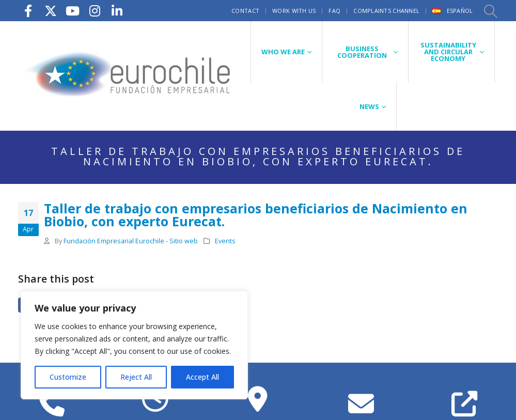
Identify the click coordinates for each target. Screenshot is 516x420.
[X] (51, 11)
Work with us (294, 11)
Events (225, 241)
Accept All (202, 377)
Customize (68, 377)
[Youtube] (73, 11)
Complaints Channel (386, 11)
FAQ (334, 11)
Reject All (136, 377)
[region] (134, 345)
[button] (490, 11)
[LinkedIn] (117, 11)
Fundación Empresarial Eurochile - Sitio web (131, 241)
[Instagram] (95, 11)
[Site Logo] (129, 76)
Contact (245, 11)
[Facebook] (28, 11)
